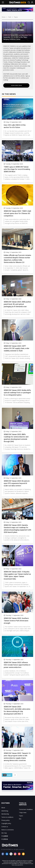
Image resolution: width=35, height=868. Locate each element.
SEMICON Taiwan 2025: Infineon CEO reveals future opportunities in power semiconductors (17, 665)
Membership (5, 814)
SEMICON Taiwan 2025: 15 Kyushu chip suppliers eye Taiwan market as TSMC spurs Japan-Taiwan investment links (17, 575)
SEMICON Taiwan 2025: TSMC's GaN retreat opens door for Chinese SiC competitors (17, 213)
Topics (16, 17)
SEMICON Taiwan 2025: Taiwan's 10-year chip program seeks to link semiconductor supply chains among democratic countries (17, 757)
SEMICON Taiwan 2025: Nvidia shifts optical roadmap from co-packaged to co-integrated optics (17, 393)
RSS (20, 819)
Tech (10, 17)
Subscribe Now (16, 85)
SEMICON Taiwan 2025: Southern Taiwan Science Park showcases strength (16, 621)
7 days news (23, 813)
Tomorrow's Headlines (26, 809)
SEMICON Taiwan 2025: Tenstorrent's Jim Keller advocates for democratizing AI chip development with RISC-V (17, 710)
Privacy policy (5, 820)
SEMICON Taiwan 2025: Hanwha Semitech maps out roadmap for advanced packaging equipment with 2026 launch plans (17, 529)
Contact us (5, 827)
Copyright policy (6, 823)
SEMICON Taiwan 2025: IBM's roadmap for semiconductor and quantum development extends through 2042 (16, 438)
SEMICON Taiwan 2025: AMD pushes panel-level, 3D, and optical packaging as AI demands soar (17, 304)
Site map (4, 833)
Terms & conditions (7, 817)
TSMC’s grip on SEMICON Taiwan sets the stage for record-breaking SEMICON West (17, 169)
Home (4, 17)
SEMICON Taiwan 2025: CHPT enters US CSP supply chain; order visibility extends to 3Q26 (17, 348)
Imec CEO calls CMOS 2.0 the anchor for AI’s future (15, 126)
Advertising (5, 811)
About (3, 808)
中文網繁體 (5, 836)
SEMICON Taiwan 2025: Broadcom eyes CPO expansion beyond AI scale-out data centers (17, 483)
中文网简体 (5, 839)
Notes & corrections (8, 830)
